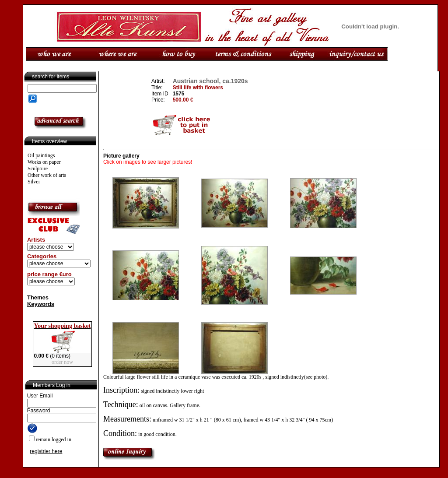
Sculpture (38, 169)
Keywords (41, 304)
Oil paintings (41, 155)
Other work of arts (47, 175)
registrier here (46, 451)
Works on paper (44, 162)
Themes (38, 297)
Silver (34, 182)
